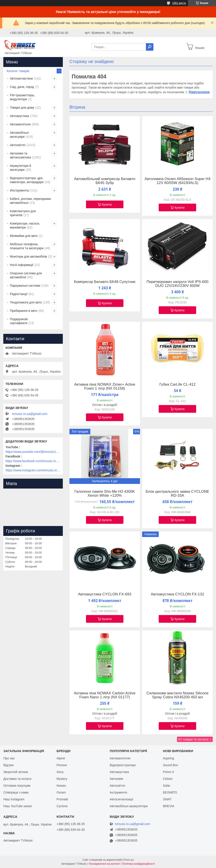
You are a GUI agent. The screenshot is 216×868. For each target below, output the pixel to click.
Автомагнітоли (20, 124)
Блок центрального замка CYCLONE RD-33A (178, 494)
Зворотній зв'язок (16, 772)
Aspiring (169, 758)
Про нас (9, 758)
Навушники (199, 92)
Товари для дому (22, 108)
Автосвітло (18, 145)
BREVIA (169, 806)
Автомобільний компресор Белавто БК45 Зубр (105, 181)
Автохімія (116, 779)
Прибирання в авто (24, 311)
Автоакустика (20, 116)
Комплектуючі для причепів (23, 213)
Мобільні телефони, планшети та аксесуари (27, 246)
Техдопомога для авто (26, 302)
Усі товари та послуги (193, 739)
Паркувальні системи (25, 286)
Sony (60, 772)
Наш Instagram (14, 799)
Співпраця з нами (16, 792)
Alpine (61, 758)
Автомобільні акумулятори (129, 806)
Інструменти (118, 792)
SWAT (167, 799)
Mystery (62, 779)
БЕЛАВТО (170, 792)
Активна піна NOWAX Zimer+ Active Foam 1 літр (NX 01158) (105, 387)
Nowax (61, 786)
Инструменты (20, 190)
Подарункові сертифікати (19, 321)
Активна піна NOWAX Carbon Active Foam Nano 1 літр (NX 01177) (105, 695)
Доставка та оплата (17, 779)
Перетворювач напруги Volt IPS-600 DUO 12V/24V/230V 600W (178, 284)
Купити (107, 204)
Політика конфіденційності (139, 864)
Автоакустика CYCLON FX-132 (177, 594)
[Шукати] (150, 47)
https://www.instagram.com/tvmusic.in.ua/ (33, 470)
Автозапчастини (21, 78)
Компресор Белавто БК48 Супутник (105, 282)
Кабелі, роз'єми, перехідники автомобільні (30, 201)
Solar (167, 786)
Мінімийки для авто (24, 236)
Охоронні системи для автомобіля (26, 275)
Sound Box (170, 765)
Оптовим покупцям (17, 786)
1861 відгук (179, 3)
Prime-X (169, 772)
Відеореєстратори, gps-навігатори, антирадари (27, 180)
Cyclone (62, 806)
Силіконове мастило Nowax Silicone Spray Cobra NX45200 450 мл (177, 695)
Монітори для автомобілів (28, 256)
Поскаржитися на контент (104, 864)
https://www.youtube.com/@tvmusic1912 (33, 452)
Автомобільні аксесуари (19, 135)
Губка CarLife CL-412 (177, 385)
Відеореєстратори (123, 765)
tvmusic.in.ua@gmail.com (30, 414)
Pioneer (62, 765)
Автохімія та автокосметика (20, 155)
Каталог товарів (18, 71)
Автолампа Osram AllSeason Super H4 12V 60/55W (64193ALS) (178, 181)
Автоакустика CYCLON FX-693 (105, 594)
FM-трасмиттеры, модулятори (22, 97)
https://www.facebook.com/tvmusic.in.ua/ (33, 461)
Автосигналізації (121, 799)
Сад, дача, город (22, 87)
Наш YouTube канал (18, 806)
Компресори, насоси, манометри (25, 225)
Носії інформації (22, 265)
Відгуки (8, 765)
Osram (61, 792)
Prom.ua (129, 860)
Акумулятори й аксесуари (20, 168)
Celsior (168, 779)
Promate (62, 799)
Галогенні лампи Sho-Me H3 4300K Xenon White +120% (105, 494)
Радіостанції (19, 294)
